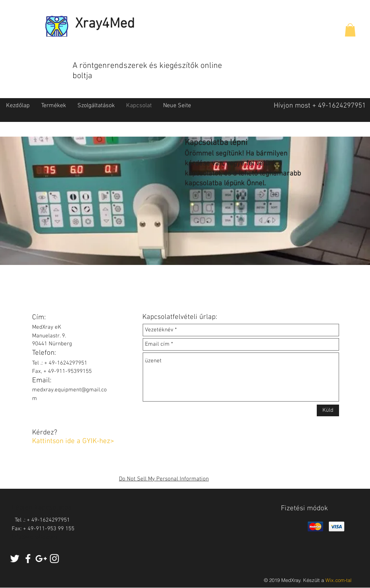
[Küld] (328, 410)
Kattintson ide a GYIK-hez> (73, 441)
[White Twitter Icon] (15, 559)
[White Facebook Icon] (28, 559)
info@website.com (34, 537)
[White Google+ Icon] (41, 559)
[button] (350, 30)
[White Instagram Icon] (54, 559)
